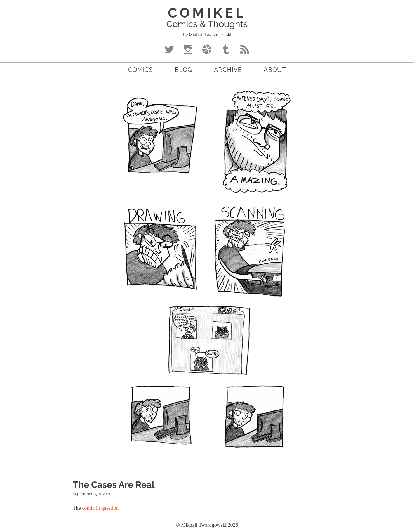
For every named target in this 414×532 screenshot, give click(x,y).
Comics (141, 70)
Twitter (169, 51)
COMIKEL (207, 13)
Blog (184, 70)
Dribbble (207, 51)
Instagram (188, 51)
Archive (228, 70)
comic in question (100, 508)
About (275, 70)
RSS (245, 51)
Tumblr (226, 51)
